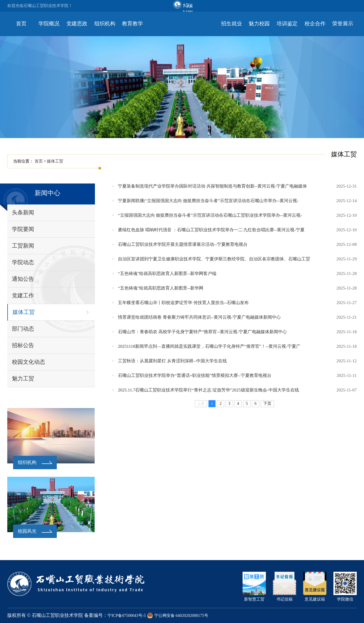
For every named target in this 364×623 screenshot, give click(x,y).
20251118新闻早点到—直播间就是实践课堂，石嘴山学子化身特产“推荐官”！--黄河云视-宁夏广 (209, 346)
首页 (21, 24)
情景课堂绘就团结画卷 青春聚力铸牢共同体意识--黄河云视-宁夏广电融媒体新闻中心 (199, 317)
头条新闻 (23, 212)
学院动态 (23, 262)
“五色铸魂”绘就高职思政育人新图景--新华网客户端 (167, 273)
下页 (267, 404)
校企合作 (315, 24)
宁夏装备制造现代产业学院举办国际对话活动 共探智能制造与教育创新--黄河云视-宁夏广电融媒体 (212, 186)
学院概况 (49, 24)
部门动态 (23, 329)
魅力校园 (259, 24)
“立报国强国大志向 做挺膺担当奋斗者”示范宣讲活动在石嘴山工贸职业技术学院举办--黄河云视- (210, 215)
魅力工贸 (23, 378)
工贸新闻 (23, 246)
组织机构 (105, 24)
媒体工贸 (55, 161)
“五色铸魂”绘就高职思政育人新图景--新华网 (161, 288)
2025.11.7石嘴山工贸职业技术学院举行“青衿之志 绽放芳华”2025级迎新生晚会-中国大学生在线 (208, 390)
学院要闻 (23, 229)
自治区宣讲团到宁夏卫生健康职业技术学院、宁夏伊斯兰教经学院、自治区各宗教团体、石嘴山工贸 (214, 259)
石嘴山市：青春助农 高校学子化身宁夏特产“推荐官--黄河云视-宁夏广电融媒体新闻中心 (202, 332)
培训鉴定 (287, 24)
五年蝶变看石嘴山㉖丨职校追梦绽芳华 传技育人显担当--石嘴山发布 (183, 303)
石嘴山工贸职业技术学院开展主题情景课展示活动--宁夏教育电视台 (183, 244)
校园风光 (27, 531)
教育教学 (132, 24)
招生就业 (232, 24)
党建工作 (23, 295)
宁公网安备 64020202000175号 (178, 616)
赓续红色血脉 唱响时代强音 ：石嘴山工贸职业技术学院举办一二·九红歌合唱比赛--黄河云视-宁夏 (211, 230)
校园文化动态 (29, 362)
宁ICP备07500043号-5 (127, 616)
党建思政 (77, 24)
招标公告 (23, 345)
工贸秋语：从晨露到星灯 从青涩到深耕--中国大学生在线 (172, 361)
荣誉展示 (343, 24)
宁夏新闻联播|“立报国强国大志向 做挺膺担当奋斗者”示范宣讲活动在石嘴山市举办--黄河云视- (208, 201)
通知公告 (23, 279)
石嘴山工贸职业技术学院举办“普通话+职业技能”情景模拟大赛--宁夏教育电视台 (195, 375)
